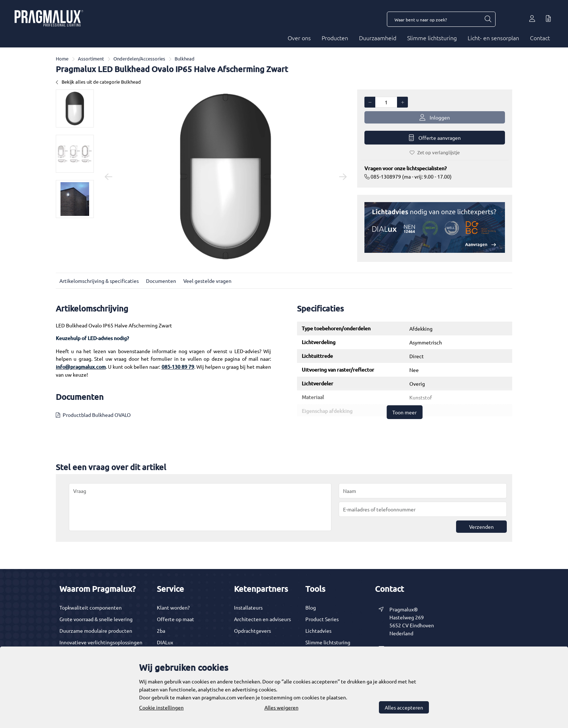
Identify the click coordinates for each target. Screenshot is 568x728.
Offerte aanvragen (435, 138)
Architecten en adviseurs (262, 619)
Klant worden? (173, 607)
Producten (335, 38)
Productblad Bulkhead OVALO (97, 415)
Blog (311, 607)
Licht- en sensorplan (493, 38)
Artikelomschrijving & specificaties (99, 281)
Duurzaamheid (378, 38)
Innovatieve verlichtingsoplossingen (101, 642)
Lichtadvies (318, 631)
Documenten (161, 281)
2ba (161, 631)
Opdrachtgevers (252, 631)
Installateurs (248, 607)
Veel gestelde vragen (207, 281)
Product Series (322, 619)
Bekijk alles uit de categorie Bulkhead (98, 82)
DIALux (165, 642)
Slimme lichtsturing (432, 38)
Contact (540, 38)
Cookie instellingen (161, 707)
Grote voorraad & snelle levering (96, 619)
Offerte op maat (176, 619)
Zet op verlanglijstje (435, 152)
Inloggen (435, 118)
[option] (75, 108)
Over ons (299, 38)
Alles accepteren (404, 707)
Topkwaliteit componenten (91, 607)
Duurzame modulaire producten (96, 631)
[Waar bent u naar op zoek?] (488, 19)
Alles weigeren (281, 707)
